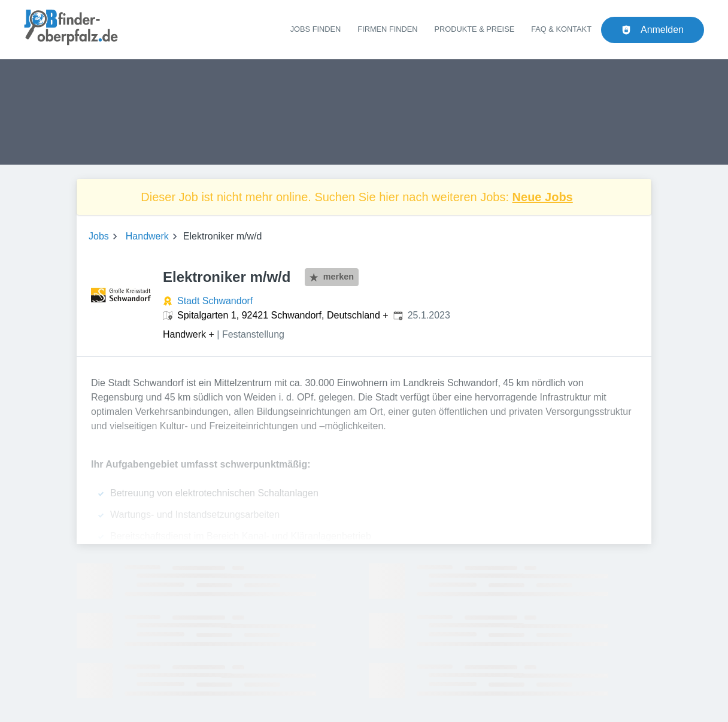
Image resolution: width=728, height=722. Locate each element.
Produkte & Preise (475, 29)
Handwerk (147, 236)
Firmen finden (387, 29)
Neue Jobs (543, 197)
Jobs (99, 236)
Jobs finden (316, 29)
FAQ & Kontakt (561, 29)
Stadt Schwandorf (215, 301)
